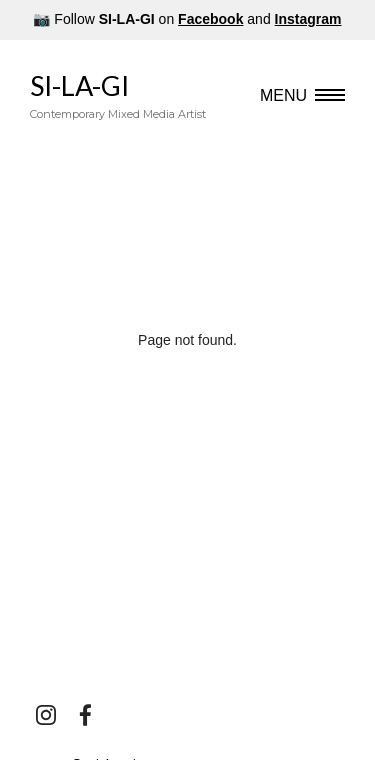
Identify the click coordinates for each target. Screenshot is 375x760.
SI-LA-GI (118, 96)
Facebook (210, 19)
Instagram (308, 19)
